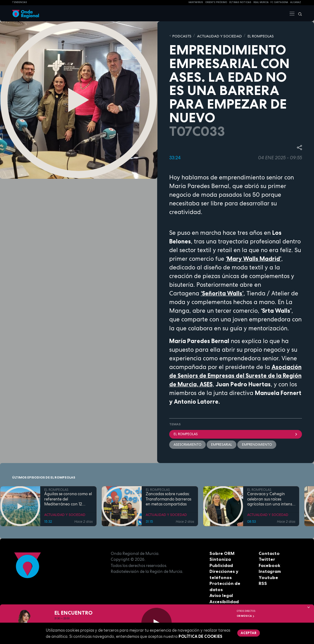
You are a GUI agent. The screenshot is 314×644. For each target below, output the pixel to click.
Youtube (267, 577)
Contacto (268, 552)
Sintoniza (219, 558)
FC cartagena (279, 2)
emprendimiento (257, 444)
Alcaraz (296, 2)
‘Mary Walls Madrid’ (254, 258)
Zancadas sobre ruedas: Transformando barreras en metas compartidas (168, 498)
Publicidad (220, 565)
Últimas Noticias (240, 2)
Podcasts (181, 36)
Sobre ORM (221, 552)
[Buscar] (299, 13)
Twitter (266, 558)
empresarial (222, 444)
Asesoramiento (187, 444)
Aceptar (248, 633)
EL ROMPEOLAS (254, 36)
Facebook (269, 565)
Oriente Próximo (216, 2)
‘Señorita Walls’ (222, 293)
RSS (262, 582)
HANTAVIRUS (196, 2)
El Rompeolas (236, 433)
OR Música (246, 616)
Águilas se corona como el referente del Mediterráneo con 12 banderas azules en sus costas (68, 498)
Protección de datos (231, 582)
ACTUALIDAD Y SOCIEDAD (215, 36)
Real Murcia (261, 2)
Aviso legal (221, 589)
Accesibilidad (224, 595)
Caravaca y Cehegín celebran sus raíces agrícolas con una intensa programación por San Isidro (271, 498)
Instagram (269, 570)
